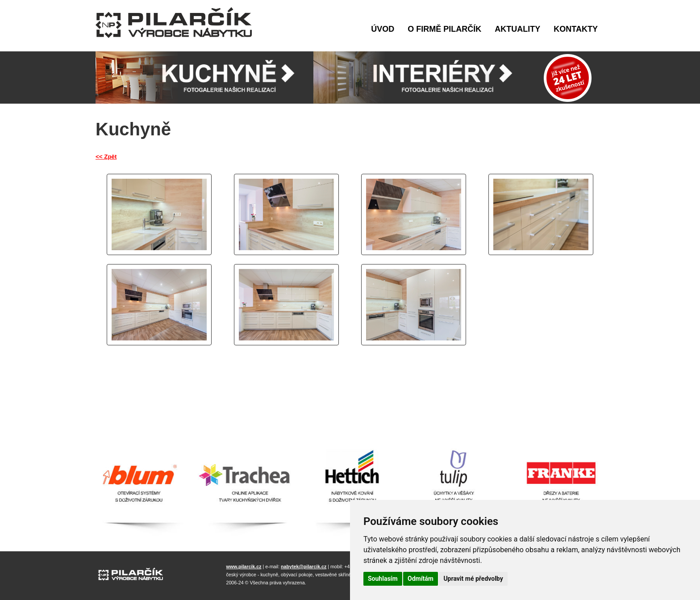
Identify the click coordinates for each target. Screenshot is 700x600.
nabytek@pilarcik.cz (304, 566)
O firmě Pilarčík (444, 29)
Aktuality (517, 29)
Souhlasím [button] (383, 579)
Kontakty (576, 29)
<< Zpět (106, 157)
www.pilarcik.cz (244, 566)
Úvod (383, 29)
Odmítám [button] (421, 579)
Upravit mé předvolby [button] (473, 579)
